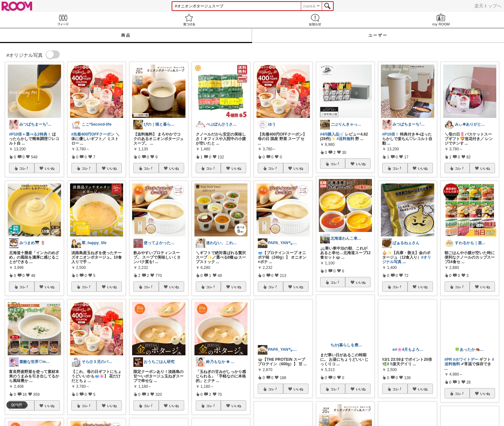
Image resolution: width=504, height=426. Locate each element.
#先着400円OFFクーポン (93, 134)
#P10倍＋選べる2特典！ (30, 134)
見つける (189, 20)
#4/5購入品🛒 (332, 134)
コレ (24, 168)
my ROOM (441, 20)
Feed (63, 20)
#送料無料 (345, 139)
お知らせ (315, 20)
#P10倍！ (391, 134)
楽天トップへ (488, 6)
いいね (50, 168)
